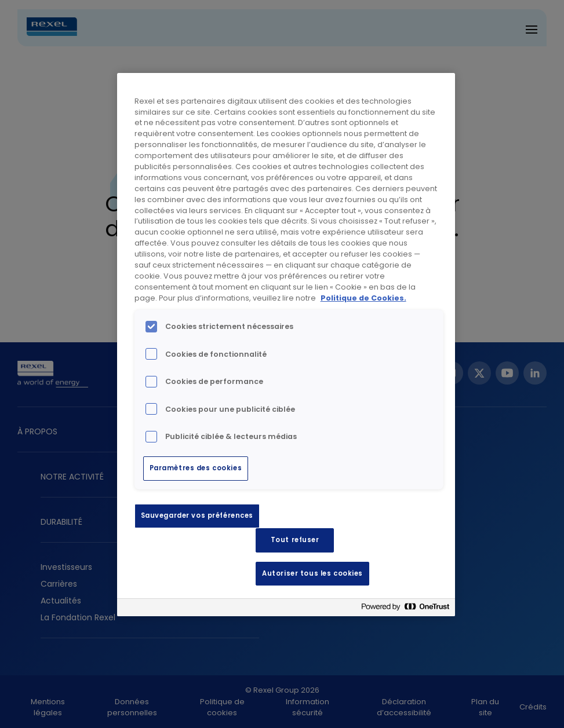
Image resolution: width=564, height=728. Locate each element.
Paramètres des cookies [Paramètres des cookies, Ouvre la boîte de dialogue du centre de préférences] (196, 468)
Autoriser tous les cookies (312, 573)
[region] (286, 345)
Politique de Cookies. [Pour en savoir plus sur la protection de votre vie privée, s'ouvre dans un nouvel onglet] (363, 298)
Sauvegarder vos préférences (197, 515)
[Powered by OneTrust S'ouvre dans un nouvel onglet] (405, 609)
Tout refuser (295, 540)
